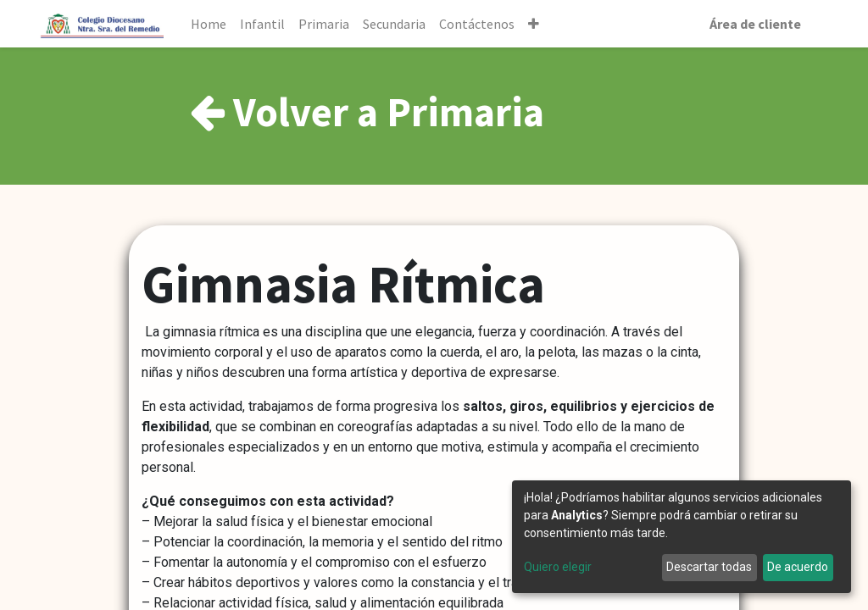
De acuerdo (798, 567)
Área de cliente (755, 24)
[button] (534, 24)
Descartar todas (709, 567)
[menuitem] (209, 24)
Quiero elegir (558, 567)
